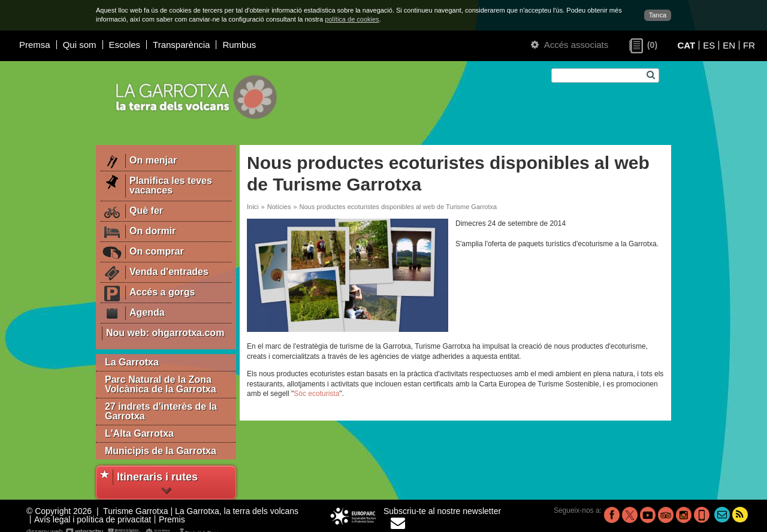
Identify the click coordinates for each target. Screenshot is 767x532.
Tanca (658, 15)
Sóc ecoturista (316, 394)
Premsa (35, 45)
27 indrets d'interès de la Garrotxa (161, 411)
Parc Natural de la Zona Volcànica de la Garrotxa (161, 384)
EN (729, 45)
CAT (686, 45)
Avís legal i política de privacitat (93, 519)
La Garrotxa (132, 362)
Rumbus (239, 45)
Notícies (279, 207)
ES (709, 45)
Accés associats (570, 45)
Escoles (125, 45)
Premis (172, 519)
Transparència (181, 45)
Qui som (80, 45)
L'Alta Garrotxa (139, 433)
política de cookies (352, 19)
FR (749, 45)
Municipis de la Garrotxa (161, 451)
